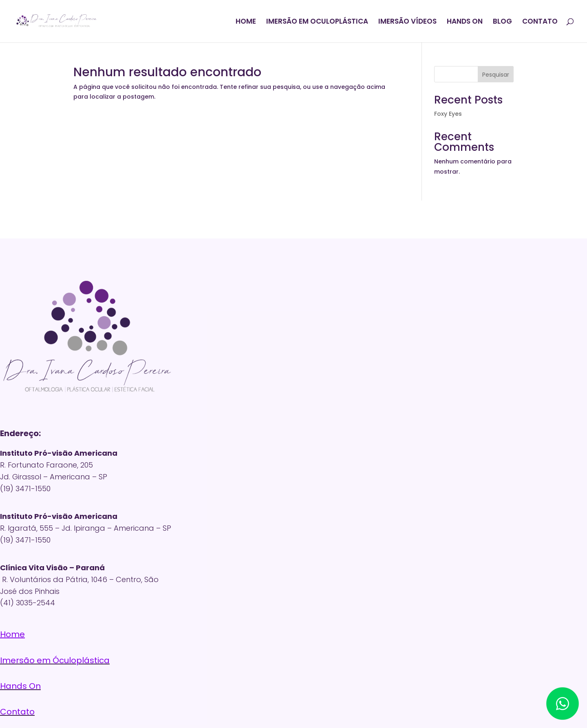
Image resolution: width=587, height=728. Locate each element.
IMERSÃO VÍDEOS (407, 22)
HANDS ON (465, 22)
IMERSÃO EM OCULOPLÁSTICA (317, 22)
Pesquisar (496, 75)
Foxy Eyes (448, 114)
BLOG (502, 22)
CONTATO (540, 22)
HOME (246, 22)
